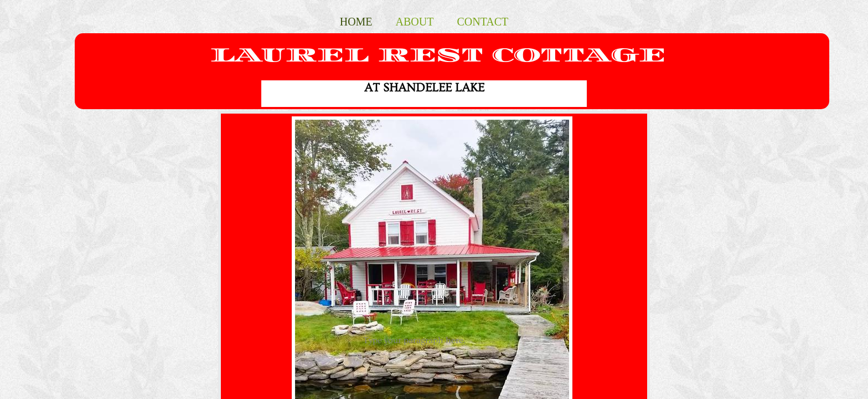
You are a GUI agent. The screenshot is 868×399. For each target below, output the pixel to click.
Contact (482, 22)
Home (356, 22)
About (415, 22)
